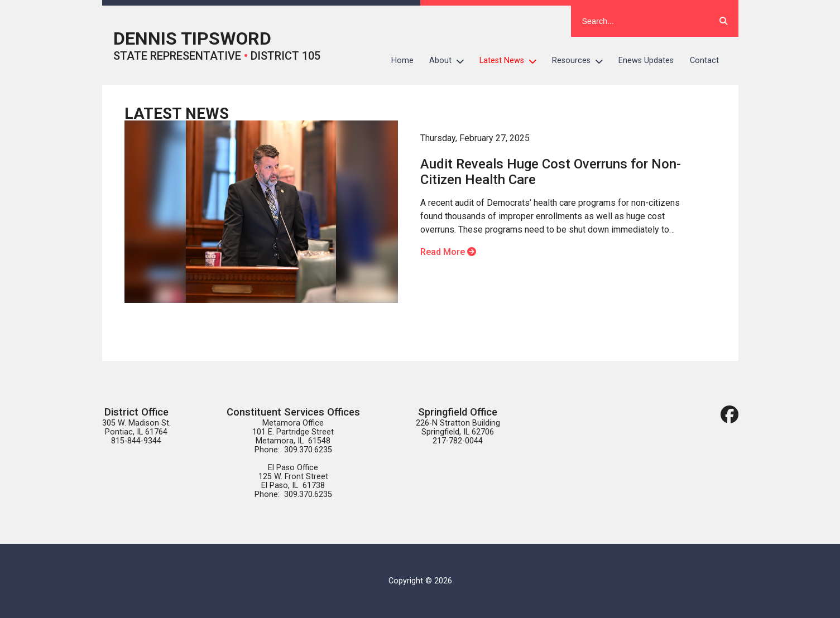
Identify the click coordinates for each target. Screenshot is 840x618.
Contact (704, 61)
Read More (448, 252)
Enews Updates (646, 61)
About (450, 61)
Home (402, 61)
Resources (581, 61)
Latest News (512, 61)
